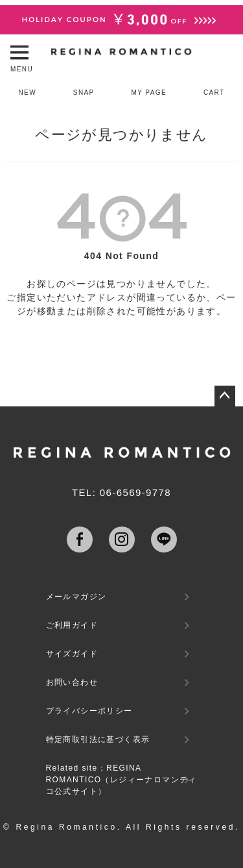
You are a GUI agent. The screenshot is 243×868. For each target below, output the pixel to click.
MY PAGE (149, 93)
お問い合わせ (72, 682)
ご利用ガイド (72, 625)
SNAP (84, 93)
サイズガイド (72, 654)
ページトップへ (225, 396)
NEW (27, 93)
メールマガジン (76, 597)
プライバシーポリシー (89, 711)
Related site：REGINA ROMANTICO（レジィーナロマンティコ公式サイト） (121, 780)
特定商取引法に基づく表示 (98, 739)
